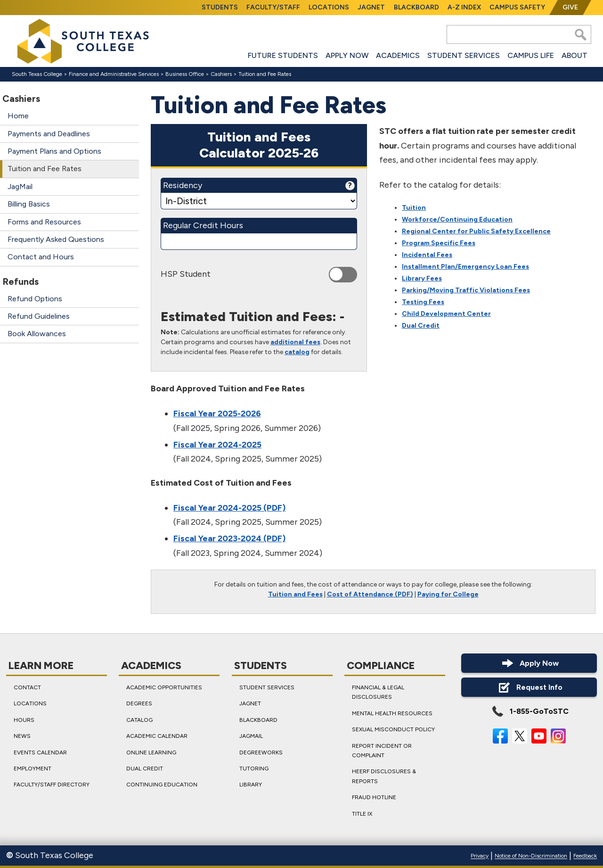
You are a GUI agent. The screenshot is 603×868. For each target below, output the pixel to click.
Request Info (529, 687)
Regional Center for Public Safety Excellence (476, 232)
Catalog (139, 720)
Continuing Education (162, 785)
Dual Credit (421, 326)
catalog (297, 352)
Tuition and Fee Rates (45, 169)
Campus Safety (517, 7)
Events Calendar (40, 752)
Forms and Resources (44, 222)
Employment (33, 769)
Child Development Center (446, 314)
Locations (329, 7)
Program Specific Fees (439, 244)
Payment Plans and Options (54, 151)
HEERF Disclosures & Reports (384, 777)
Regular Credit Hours (203, 225)
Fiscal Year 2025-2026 (217, 414)
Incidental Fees (427, 255)
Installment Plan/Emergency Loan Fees (465, 267)
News (22, 736)
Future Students (283, 55)
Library (251, 785)
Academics (398, 55)
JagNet (371, 7)
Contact (27, 687)
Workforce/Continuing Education (457, 220)
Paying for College (448, 594)
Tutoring (254, 769)
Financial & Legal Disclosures (378, 692)
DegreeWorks (261, 752)
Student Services (464, 55)
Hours (24, 720)
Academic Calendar (157, 736)
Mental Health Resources (392, 713)
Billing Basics (29, 204)
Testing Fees (423, 302)
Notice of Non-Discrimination (531, 856)
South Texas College (37, 74)
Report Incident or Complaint (382, 751)
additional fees (295, 342)
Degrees (139, 704)
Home (18, 116)
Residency (259, 186)
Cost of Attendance (360, 594)
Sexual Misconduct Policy (393, 730)
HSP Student (186, 274)
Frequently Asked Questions (56, 239)
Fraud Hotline (374, 797)
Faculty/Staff (273, 7)
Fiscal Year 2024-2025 (217, 445)
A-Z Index (464, 7)
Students (220, 7)
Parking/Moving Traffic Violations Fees (466, 291)
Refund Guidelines (39, 316)
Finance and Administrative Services (114, 74)
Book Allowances (37, 334)
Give (570, 7)
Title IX (362, 814)
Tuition (414, 208)
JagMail (20, 186)
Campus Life (531, 55)
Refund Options (35, 299)
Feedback (585, 856)
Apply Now (347, 55)
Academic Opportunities (164, 687)
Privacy (480, 856)
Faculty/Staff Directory (52, 785)
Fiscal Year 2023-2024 (217, 538)
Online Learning (151, 752)
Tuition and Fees (295, 594)
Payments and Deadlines (49, 134)
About (574, 55)
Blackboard (416, 7)
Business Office (185, 74)
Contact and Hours (41, 257)
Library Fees (422, 279)
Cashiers (221, 74)
